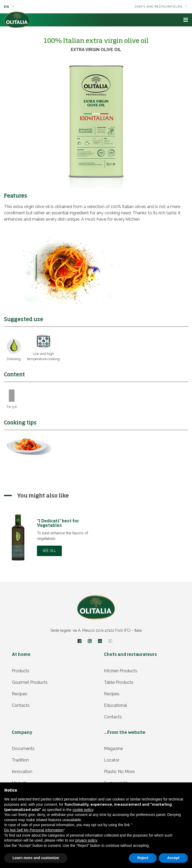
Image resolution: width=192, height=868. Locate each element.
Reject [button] (143, 858)
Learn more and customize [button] (36, 858)
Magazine (113, 749)
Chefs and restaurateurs (161, 7)
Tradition (20, 760)
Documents (23, 749)
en (9, 7)
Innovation (22, 772)
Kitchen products (121, 671)
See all (49, 551)
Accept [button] (173, 858)
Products (21, 671)
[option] (50, 537)
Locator (112, 760)
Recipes (20, 694)
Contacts (21, 705)
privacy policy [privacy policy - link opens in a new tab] (86, 840)
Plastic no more (119, 772)
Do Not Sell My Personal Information (34, 830)
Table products (119, 682)
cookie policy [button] (83, 810)
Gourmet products (30, 682)
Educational (116, 705)
